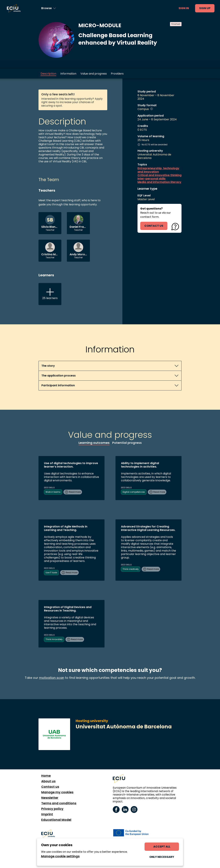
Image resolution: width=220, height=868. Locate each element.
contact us (154, 226)
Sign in (184, 8)
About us (48, 781)
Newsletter (50, 798)
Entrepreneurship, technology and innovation (158, 170)
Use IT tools (51, 572)
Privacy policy (52, 809)
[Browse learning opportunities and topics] (49, 8)
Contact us (50, 787)
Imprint (47, 814)
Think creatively (131, 569)
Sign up (205, 8)
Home (46, 776)
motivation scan (52, 678)
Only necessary (162, 857)
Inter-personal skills (152, 179)
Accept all (162, 847)
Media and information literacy (159, 182)
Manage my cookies (57, 792)
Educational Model (56, 820)
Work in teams (53, 492)
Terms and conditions (59, 803)
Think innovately (54, 639)
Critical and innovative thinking (159, 175)
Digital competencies (134, 492)
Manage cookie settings (60, 856)
